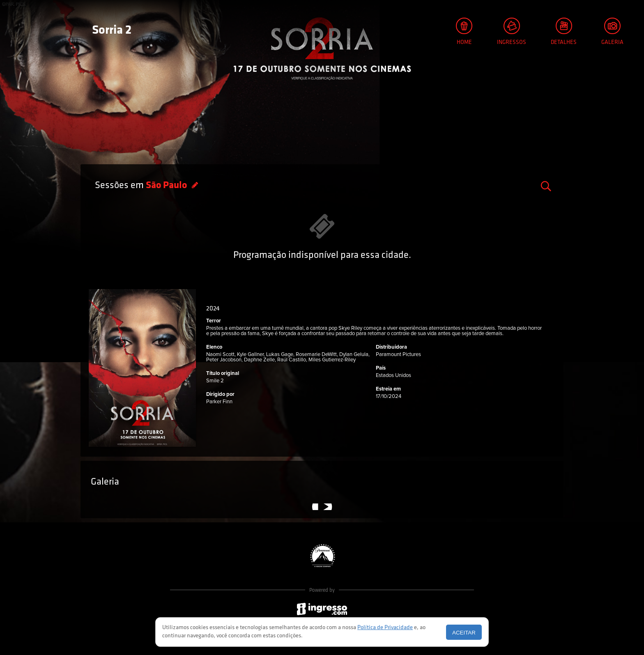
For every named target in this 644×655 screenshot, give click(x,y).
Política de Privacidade (385, 628)
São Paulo (167, 186)
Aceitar (464, 633)
